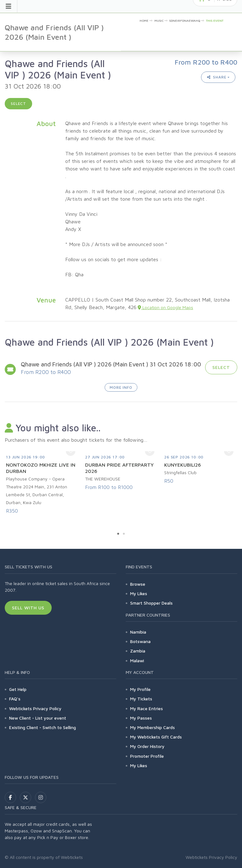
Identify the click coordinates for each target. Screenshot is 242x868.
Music (159, 20)
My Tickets (141, 699)
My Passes (141, 718)
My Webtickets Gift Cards (156, 737)
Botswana (140, 641)
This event (215, 20)
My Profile (140, 689)
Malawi (137, 661)
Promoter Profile (147, 756)
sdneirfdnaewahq (185, 20)
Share (217, 77)
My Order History (147, 746)
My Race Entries (147, 708)
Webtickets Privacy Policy (35, 708)
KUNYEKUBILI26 (183, 465)
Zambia (138, 651)
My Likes (139, 593)
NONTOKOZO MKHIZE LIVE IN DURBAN (41, 468)
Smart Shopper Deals (151, 603)
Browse (138, 584)
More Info (121, 387)
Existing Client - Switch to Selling (43, 727)
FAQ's (15, 699)
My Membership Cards (153, 727)
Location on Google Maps (165, 307)
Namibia (138, 632)
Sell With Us (28, 608)
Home (144, 20)
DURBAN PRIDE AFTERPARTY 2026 (119, 468)
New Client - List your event (38, 718)
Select (18, 103)
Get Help (18, 689)
